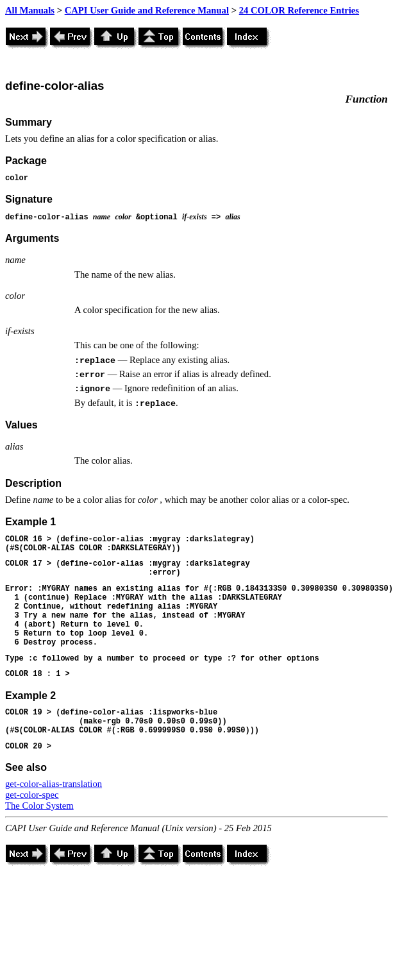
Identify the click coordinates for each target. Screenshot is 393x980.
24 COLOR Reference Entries (299, 10)
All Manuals (30, 10)
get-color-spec (32, 795)
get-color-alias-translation (54, 784)
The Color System (39, 806)
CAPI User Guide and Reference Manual (147, 10)
